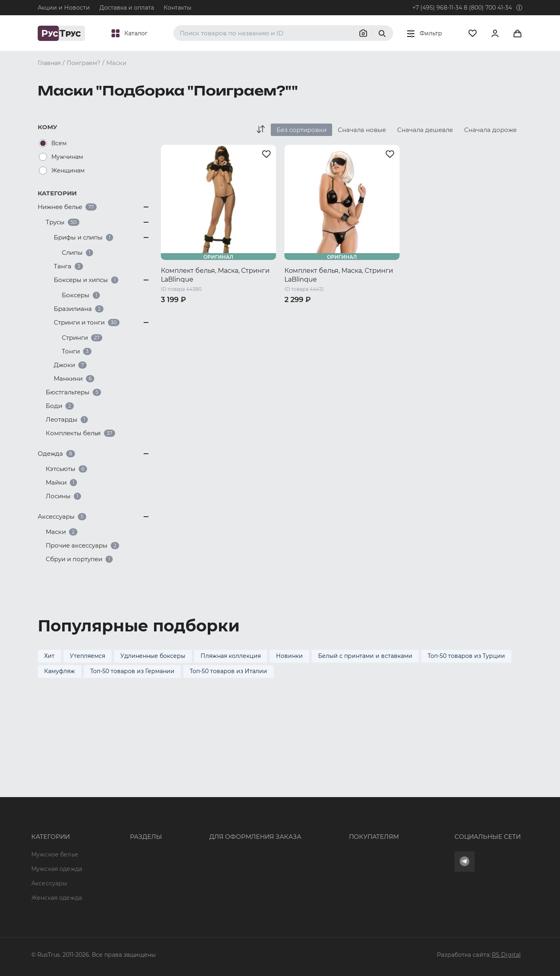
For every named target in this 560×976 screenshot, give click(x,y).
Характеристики (131, 825)
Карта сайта (124, 898)
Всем (59, 143)
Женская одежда (57, 840)
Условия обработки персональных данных (359, 854)
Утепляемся (87, 656)
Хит (49, 656)
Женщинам (68, 170)
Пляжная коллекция (231, 656)
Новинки (289, 656)
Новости (119, 869)
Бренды (118, 811)
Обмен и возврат (321, 825)
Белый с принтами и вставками (365, 656)
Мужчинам (67, 157)
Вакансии (120, 883)
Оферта (307, 796)
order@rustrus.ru (204, 825)
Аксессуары (49, 825)
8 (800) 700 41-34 (488, 8)
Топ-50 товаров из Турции (466, 656)
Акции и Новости (64, 8)
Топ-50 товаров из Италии (228, 671)
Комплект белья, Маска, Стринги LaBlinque (215, 275)
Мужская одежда (57, 811)
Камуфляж (60, 671)
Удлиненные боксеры (153, 656)
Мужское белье (55, 796)
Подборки (121, 840)
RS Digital (506, 955)
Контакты (178, 8)
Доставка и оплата (127, 8)
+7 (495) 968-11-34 (437, 8)
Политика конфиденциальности (344, 840)
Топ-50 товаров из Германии (132, 671)
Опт (112, 796)
